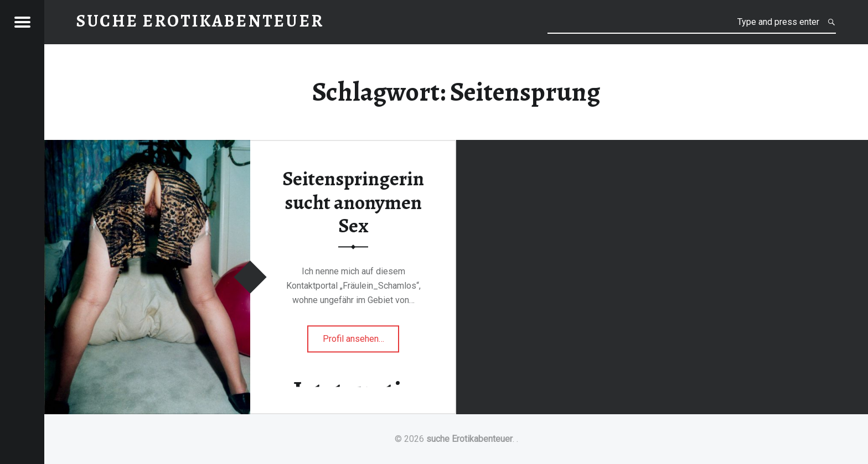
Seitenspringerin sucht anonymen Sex (353, 203)
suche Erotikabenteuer (469, 439)
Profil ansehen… (361, 342)
